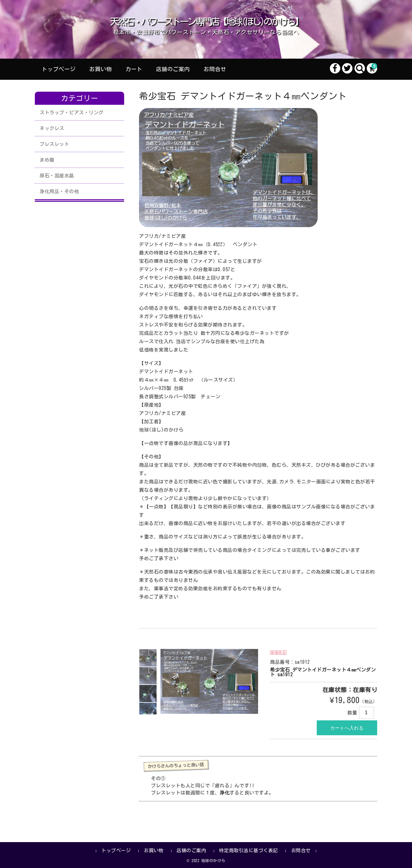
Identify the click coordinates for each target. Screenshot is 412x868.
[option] (148, 658)
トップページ (59, 69)
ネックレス (52, 128)
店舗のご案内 (173, 69)
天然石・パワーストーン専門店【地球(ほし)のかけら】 (206, 22)
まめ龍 (47, 160)
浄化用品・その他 (59, 191)
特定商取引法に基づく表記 (249, 850)
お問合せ (215, 69)
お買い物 (101, 69)
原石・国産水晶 (57, 176)
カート (134, 69)
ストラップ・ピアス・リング (72, 113)
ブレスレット (54, 144)
